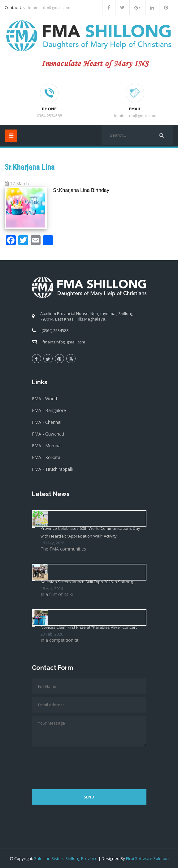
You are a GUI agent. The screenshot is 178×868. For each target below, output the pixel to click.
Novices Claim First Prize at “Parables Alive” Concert (89, 627)
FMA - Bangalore (49, 410)
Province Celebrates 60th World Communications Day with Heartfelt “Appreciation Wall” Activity (90, 532)
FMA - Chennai (47, 422)
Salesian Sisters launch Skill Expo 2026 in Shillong (87, 582)
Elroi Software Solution (147, 858)
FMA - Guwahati (48, 434)
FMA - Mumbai (47, 446)
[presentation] (79, 765)
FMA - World (44, 399)
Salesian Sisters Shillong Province (66, 858)
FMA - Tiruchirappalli (52, 469)
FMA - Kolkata (46, 457)
